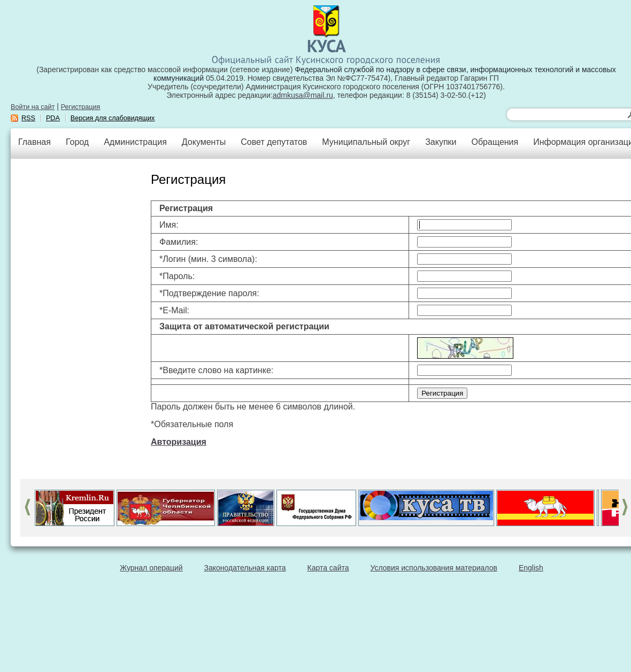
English (531, 568)
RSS (28, 118)
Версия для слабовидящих (113, 118)
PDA (53, 118)
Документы (204, 142)
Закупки (441, 142)
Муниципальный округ (366, 142)
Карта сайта (328, 568)
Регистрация (81, 107)
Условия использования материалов (434, 568)
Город (77, 142)
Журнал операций (151, 568)
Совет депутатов (274, 142)
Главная (34, 142)
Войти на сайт (33, 107)
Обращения (495, 142)
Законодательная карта (245, 568)
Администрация (135, 142)
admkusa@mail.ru (303, 95)
